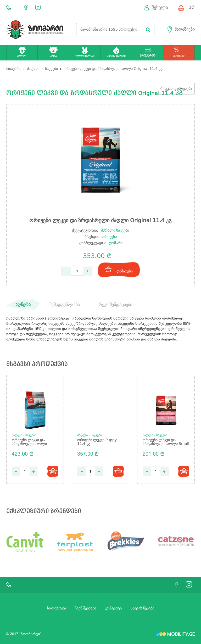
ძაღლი (34, 69)
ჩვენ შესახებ (85, 608)
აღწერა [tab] (23, 305)
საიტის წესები (142, 608)
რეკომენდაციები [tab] (115, 305)
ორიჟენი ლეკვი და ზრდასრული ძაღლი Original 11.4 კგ (113, 69)
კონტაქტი (113, 608)
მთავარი (14, 69)
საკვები (52, 69)
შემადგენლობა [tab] (65, 305)
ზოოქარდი (57, 608)
